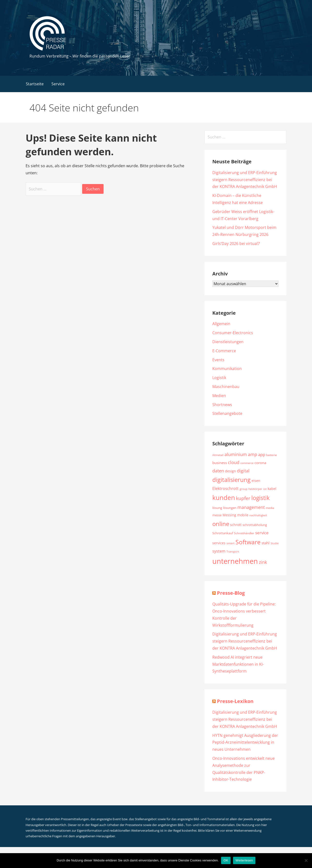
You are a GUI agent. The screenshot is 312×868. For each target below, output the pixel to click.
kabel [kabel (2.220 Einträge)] (272, 489)
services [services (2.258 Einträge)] (219, 543)
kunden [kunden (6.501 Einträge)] (224, 497)
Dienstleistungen (228, 342)
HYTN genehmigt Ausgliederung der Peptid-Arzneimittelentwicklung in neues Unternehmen (245, 742)
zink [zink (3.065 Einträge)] (263, 562)
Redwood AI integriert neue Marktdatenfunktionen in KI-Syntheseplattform (238, 664)
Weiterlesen (244, 860)
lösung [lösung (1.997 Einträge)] (217, 508)
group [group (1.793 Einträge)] (244, 489)
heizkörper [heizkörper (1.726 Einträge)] (255, 489)
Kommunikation (227, 369)
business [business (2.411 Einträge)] (220, 463)
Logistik (219, 378)
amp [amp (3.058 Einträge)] (253, 454)
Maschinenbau (226, 387)
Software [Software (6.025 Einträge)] (248, 542)
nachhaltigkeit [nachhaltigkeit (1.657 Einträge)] (258, 515)
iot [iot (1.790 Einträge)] (265, 489)
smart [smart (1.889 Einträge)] (230, 543)
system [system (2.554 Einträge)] (219, 551)
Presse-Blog (231, 593)
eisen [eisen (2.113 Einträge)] (256, 481)
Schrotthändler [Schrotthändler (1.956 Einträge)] (244, 533)
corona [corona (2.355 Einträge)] (260, 463)
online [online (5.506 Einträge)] (221, 524)
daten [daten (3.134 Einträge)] (218, 471)
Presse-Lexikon (235, 701)
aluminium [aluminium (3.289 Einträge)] (236, 454)
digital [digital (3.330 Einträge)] (243, 471)
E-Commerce (224, 351)
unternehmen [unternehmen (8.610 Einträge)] (235, 561)
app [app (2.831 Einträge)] (262, 454)
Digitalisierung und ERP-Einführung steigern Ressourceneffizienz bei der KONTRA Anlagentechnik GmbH (245, 180)
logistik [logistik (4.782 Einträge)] (260, 498)
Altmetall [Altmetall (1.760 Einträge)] (218, 455)
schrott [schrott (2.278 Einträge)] (236, 525)
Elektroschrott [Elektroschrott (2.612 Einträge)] (225, 488)
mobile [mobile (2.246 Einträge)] (243, 515)
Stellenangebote (227, 413)
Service (58, 84)
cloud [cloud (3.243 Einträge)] (234, 462)
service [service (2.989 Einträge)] (262, 533)
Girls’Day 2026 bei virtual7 (236, 244)
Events (218, 360)
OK (226, 860)
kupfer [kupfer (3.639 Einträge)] (243, 498)
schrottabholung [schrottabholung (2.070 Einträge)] (255, 525)
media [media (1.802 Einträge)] (270, 508)
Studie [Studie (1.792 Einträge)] (275, 543)
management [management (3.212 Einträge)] (251, 507)
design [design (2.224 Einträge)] (230, 471)
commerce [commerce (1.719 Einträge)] (247, 463)
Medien (219, 396)
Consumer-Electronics (233, 333)
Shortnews (222, 405)
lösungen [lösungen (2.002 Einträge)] (230, 508)
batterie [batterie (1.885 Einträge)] (272, 455)
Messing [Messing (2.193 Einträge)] (229, 515)
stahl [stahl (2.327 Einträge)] (266, 543)
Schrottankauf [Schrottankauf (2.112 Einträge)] (223, 533)
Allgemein (221, 324)
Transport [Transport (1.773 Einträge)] (233, 551)
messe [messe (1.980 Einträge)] (217, 515)
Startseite (35, 84)
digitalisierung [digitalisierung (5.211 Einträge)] (231, 480)
